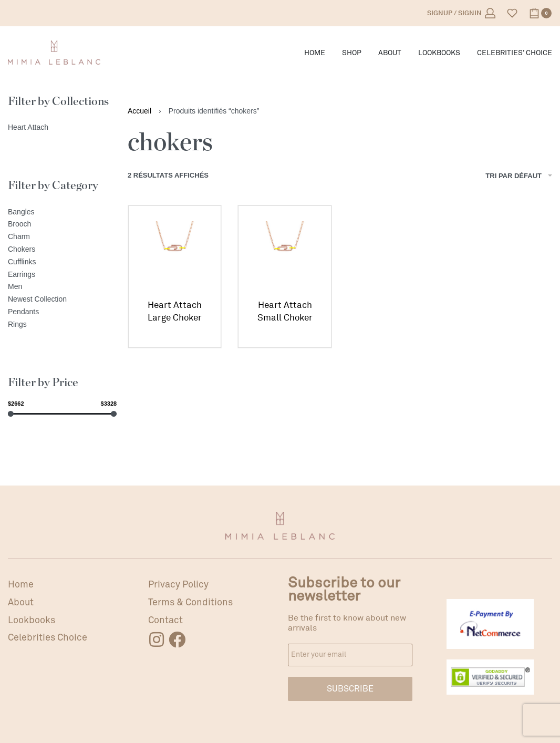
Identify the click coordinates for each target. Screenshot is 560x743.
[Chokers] (62, 250)
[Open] (512, 13)
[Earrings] (62, 275)
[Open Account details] (461, 13)
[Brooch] (62, 224)
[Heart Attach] (62, 128)
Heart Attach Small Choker (285, 311)
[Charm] (62, 237)
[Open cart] (540, 13)
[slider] (11, 414)
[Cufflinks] (62, 262)
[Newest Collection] (62, 300)
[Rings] (62, 325)
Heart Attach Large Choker (175, 311)
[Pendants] (62, 312)
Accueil (139, 111)
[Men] (62, 287)
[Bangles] (62, 212)
